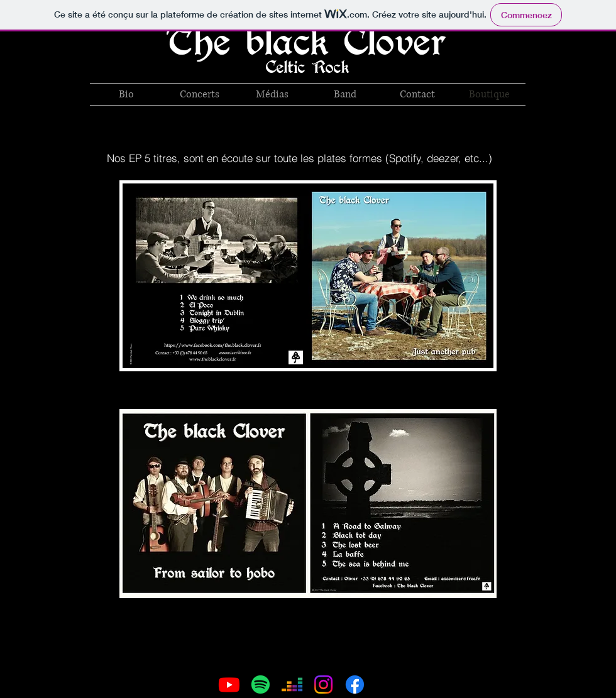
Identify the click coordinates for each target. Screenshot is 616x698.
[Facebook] (355, 684)
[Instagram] (323, 684)
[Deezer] (292, 684)
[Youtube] (229, 684)
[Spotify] (261, 684)
